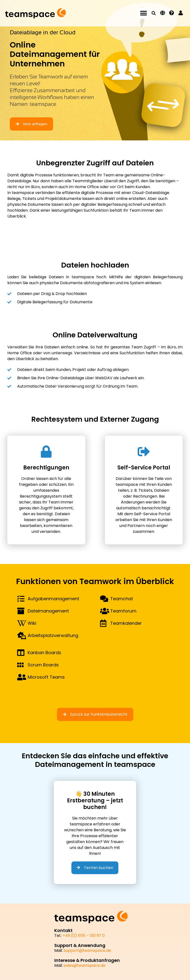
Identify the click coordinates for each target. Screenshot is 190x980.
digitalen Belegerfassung (158, 277)
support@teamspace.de (87, 950)
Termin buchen (95, 868)
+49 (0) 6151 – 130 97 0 (84, 936)
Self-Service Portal (152, 514)
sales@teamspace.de (84, 965)
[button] (144, 13)
